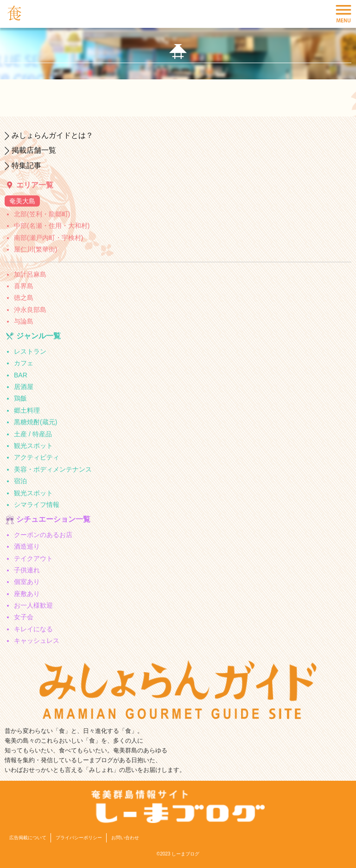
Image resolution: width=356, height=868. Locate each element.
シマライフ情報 (37, 505)
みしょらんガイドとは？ (52, 135)
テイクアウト (33, 558)
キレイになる (33, 629)
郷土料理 (27, 410)
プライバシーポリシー (79, 838)
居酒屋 (24, 387)
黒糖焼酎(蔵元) (35, 422)
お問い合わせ (125, 838)
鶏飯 (20, 398)
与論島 (24, 321)
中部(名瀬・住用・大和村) (52, 226)
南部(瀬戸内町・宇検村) (48, 238)
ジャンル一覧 (38, 336)
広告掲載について (28, 838)
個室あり (27, 582)
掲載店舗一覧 (34, 150)
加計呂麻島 (30, 274)
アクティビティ (37, 457)
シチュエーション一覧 (53, 519)
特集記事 (26, 165)
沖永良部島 (30, 310)
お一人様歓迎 (33, 605)
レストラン (30, 351)
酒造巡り (27, 546)
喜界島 (24, 286)
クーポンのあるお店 (43, 535)
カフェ (24, 363)
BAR (21, 375)
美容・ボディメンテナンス (53, 469)
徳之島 (24, 298)
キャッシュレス (37, 641)
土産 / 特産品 (33, 434)
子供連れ (27, 570)
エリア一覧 (35, 185)
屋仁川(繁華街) (35, 249)
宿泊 (20, 481)
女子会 (24, 617)
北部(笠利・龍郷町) (42, 214)
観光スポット (33, 446)
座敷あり (27, 594)
